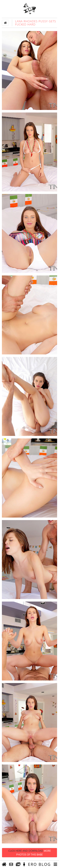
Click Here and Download (30, 853)
